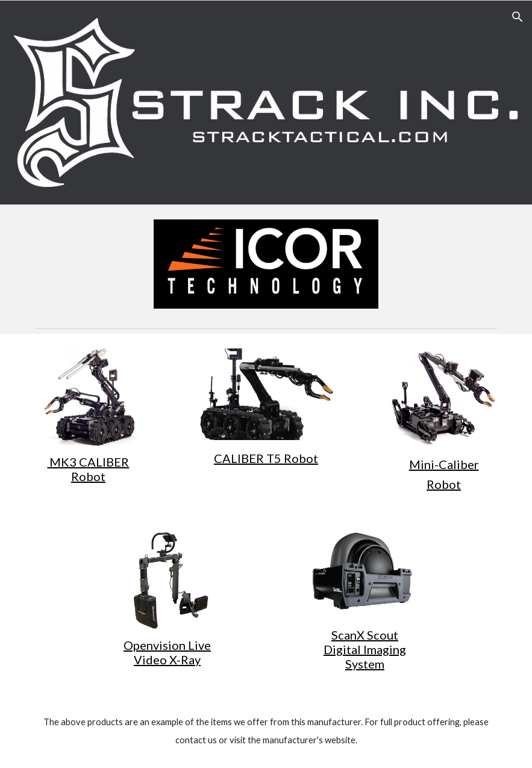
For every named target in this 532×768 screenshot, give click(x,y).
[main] (88, 469)
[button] (518, 17)
